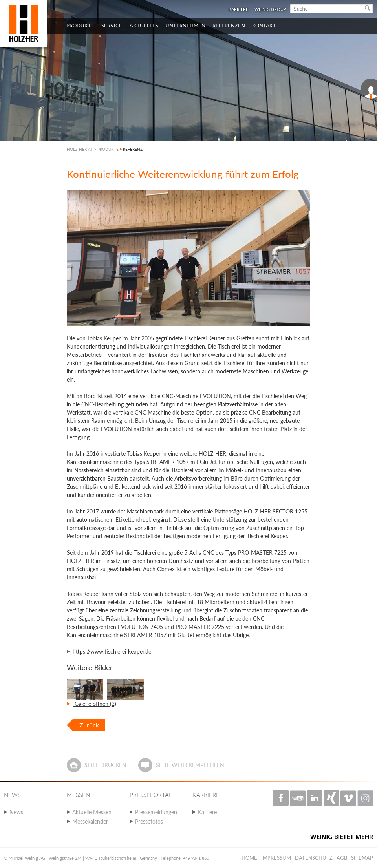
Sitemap (362, 858)
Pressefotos (149, 821)
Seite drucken (105, 765)
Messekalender (90, 821)
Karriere (238, 9)
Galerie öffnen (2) (95, 704)
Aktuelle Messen (92, 812)
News (16, 812)
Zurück (89, 725)
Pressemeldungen (156, 812)
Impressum (276, 858)
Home (249, 858)
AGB (342, 858)
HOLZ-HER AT (80, 149)
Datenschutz (314, 858)
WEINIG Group (270, 9)
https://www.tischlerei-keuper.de (112, 651)
